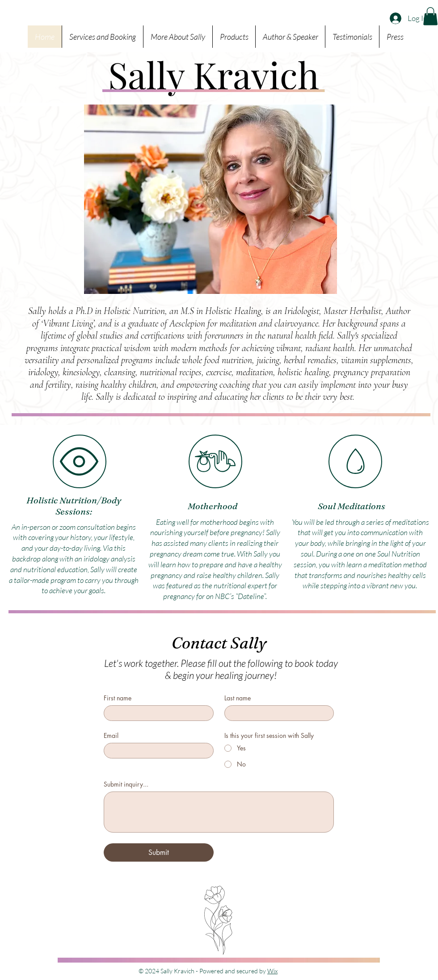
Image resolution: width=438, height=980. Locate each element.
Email (111, 735)
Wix (272, 971)
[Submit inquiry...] (219, 812)
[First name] (156, 713)
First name (118, 698)
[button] (430, 16)
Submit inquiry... (126, 784)
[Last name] (277, 713)
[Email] (156, 751)
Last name (238, 698)
